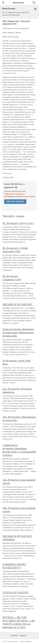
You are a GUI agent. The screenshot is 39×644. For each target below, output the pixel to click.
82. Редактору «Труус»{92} (18, 223)
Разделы (23, 635)
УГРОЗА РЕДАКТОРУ (16, 592)
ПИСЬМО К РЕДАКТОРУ (17, 304)
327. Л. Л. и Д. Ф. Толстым (12, 642)
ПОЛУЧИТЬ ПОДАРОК (15, 202)
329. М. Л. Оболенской (27, 642)
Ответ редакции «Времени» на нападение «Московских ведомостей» (18, 332)
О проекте (14, 635)
